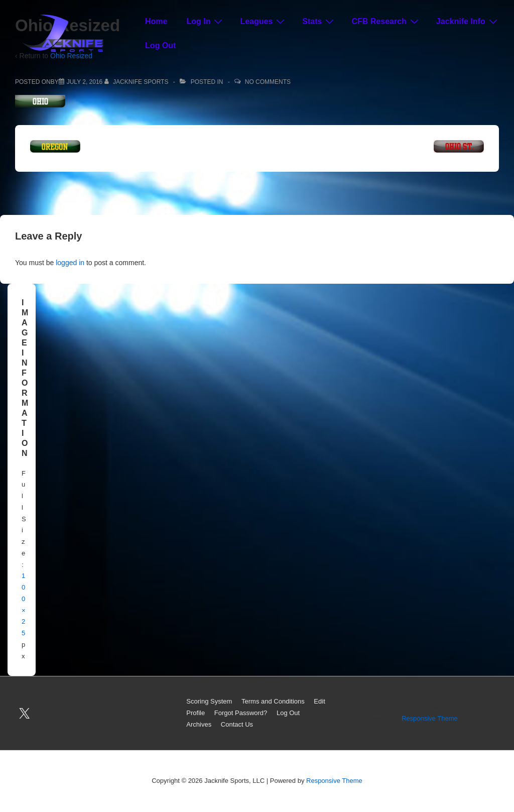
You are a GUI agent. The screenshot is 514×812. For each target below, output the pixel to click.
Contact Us (237, 724)
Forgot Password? (241, 713)
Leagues (264, 21)
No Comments (268, 82)
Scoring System (209, 701)
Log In (206, 21)
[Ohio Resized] (85, 82)
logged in (70, 263)
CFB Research (386, 21)
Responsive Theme (430, 718)
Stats (319, 21)
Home (156, 21)
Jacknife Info (468, 21)
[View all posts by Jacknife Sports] (137, 82)
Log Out (160, 45)
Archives (199, 724)
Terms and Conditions (273, 701)
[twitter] (25, 713)
